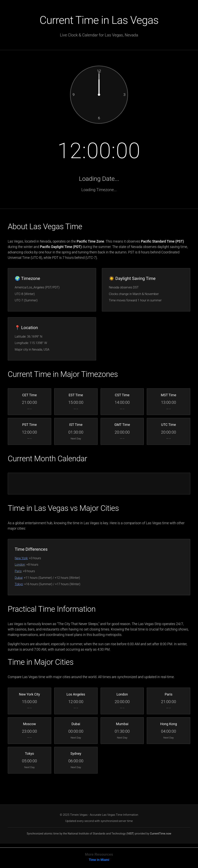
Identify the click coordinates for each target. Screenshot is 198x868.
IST (131, 834)
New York (21, 558)
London (20, 565)
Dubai (19, 578)
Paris (18, 571)
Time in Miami (99, 860)
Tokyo (19, 584)
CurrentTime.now (160, 834)
